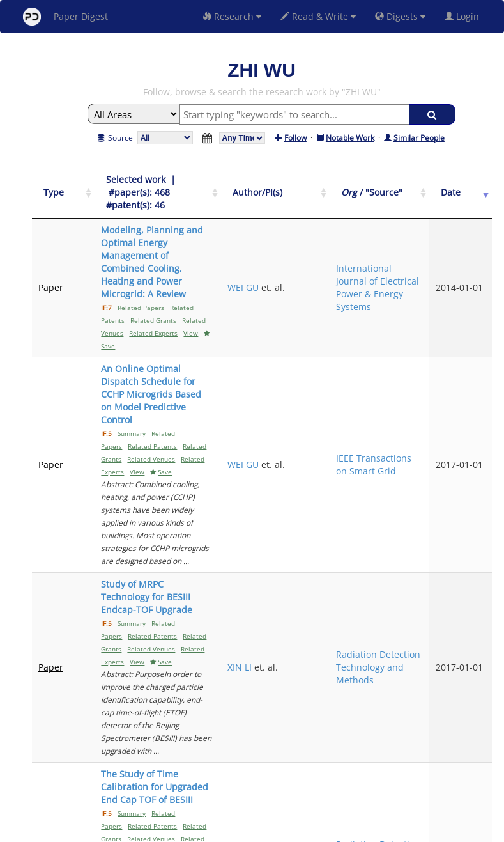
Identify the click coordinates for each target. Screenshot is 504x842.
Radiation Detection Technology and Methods (411, 463)
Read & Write (318, 16)
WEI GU (328, 249)
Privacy (288, 830)
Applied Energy (404, 670)
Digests (400, 16)
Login (464, 16)
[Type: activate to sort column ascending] (54, 186)
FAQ (199, 830)
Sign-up (226, 830)
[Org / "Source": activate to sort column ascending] (415, 186)
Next (472, 721)
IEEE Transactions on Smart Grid (415, 349)
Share (318, 830)
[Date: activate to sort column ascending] (470, 186)
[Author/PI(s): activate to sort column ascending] (343, 186)
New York (355, 830)
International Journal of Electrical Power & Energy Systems (415, 249)
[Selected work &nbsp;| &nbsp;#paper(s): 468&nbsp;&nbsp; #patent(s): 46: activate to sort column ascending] (191, 186)
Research (232, 16)
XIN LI (325, 463)
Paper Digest (65, 17)
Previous (347, 721)
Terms (257, 830)
